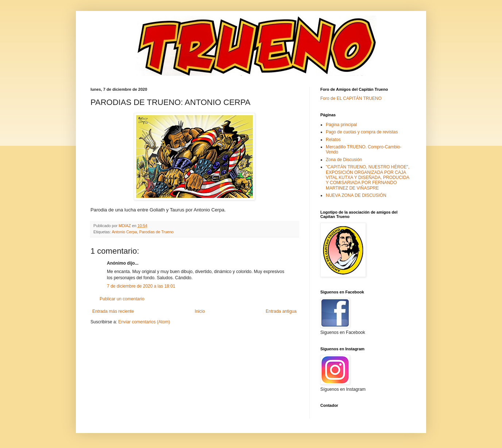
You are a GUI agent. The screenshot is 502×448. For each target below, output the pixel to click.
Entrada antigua (281, 311)
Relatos (333, 140)
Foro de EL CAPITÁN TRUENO (351, 98)
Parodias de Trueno (156, 232)
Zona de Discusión (344, 160)
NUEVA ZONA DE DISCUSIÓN (356, 195)
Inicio (200, 311)
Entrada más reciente (113, 311)
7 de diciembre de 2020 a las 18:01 (141, 286)
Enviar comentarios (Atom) (144, 322)
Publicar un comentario (122, 299)
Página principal (341, 125)
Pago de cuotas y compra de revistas (362, 132)
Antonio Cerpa (124, 232)
